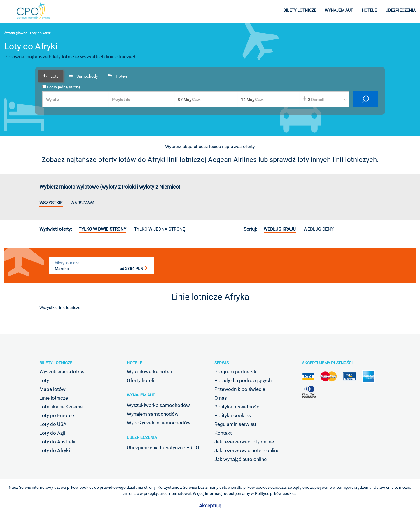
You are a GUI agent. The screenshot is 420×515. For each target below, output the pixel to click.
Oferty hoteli (140, 380)
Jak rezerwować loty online (244, 442)
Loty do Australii (57, 442)
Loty (44, 380)
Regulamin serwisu (235, 424)
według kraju (280, 229)
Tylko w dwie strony (103, 229)
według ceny (319, 229)
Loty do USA (53, 424)
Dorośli (316, 100)
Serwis (222, 363)
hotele (369, 10)
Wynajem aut (141, 395)
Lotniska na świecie (61, 407)
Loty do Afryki (55, 450)
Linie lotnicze (54, 398)
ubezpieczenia (401, 10)
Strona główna (16, 33)
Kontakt (223, 433)
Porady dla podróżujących (243, 380)
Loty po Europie (57, 415)
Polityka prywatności (237, 407)
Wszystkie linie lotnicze (60, 307)
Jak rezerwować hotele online (247, 450)
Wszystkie (51, 203)
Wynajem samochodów (153, 414)
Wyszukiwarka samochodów (158, 405)
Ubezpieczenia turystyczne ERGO (163, 448)
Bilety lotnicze (56, 363)
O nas (221, 398)
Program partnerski (236, 372)
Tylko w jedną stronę (160, 229)
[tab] (51, 76)
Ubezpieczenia (142, 437)
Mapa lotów (52, 389)
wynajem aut (339, 10)
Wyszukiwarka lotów (62, 372)
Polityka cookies (233, 415)
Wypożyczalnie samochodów (159, 423)
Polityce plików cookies (276, 493)
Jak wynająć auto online (240, 459)
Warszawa (83, 203)
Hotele (134, 363)
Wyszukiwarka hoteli (149, 372)
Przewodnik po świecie (240, 389)
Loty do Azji (52, 433)
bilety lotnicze (300, 10)
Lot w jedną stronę (61, 87)
